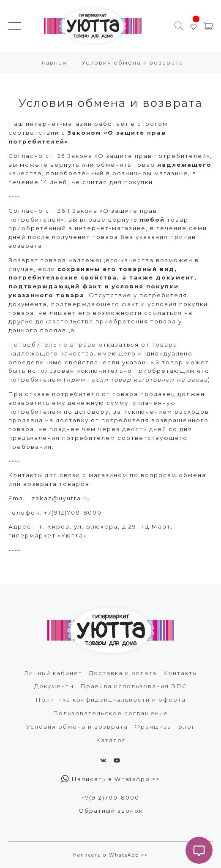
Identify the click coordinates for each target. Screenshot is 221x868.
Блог (187, 727)
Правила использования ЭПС (134, 686)
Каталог (111, 740)
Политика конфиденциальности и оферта (111, 700)
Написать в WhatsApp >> (110, 779)
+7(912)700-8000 (73, 513)
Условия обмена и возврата (77, 727)
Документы (54, 686)
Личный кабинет (53, 673)
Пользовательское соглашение (110, 713)
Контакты (180, 673)
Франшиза (153, 727)
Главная (52, 62)
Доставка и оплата (123, 673)
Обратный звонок (111, 811)
